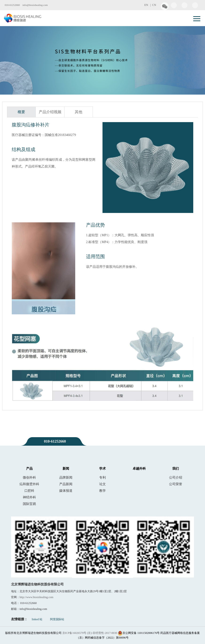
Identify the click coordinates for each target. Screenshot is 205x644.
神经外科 (29, 497)
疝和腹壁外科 (29, 484)
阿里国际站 (57, 619)
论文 (102, 484)
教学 (102, 491)
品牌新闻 (66, 477)
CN (154, 5)
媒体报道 (66, 491)
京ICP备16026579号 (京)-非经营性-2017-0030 (90, 633)
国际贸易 (29, 504)
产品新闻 (66, 484)
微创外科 (29, 477)
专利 (102, 477)
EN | (148, 5)
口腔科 (29, 491)
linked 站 (37, 619)
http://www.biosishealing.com (36, 597)
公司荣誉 (176, 484)
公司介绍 (176, 477)
